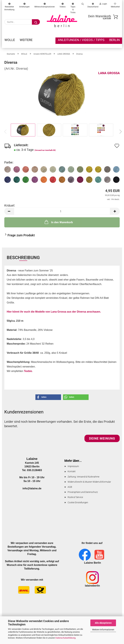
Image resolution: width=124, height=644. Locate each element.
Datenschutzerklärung (65, 638)
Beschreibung (23, 258)
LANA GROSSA (109, 73)
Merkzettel (115, 5)
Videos (63, 5)
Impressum (73, 466)
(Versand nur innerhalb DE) (45, 150)
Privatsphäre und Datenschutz (83, 492)
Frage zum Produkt (21, 235)
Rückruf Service (75, 497)
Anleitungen (24, 5)
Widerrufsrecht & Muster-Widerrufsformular (89, 482)
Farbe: (9, 162)
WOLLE (10, 40)
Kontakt (72, 471)
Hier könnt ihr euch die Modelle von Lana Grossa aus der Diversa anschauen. (54, 312)
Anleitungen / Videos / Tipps (81, 40)
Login (103, 4)
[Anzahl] (62, 211)
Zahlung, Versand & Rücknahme (83, 477)
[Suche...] (36, 22)
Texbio (28, 371)
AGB (70, 487)
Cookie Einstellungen (78, 502)
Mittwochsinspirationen (45, 5)
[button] (120, 132)
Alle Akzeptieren (103, 623)
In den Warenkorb (58, 222)
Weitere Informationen (103, 630)
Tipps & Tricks (73, 5)
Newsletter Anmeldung (9, 5)
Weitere (26, 40)
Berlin (114, 40)
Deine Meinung (102, 438)
